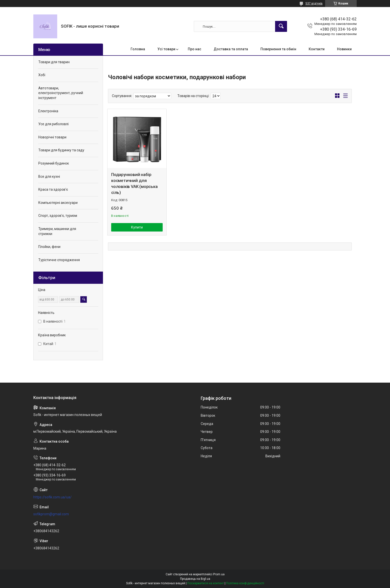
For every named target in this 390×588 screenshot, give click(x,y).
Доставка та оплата (231, 49)
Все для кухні (49, 176)
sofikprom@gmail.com (51, 514)
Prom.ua (219, 574)
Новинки (344, 49)
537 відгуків (314, 3)
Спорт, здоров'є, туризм (58, 216)
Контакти (317, 49)
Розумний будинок (54, 163)
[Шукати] (281, 26)
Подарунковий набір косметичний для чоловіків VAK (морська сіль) (134, 183)
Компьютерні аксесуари (58, 203)
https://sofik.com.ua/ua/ (52, 497)
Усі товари (166, 49)
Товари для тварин (54, 62)
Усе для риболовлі (53, 124)
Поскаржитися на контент (206, 583)
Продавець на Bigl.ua (195, 579)
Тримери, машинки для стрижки (57, 231)
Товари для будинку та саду (61, 150)
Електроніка (48, 111)
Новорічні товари (52, 137)
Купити (137, 227)
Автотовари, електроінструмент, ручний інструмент (61, 93)
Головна (138, 49)
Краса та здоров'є (53, 189)
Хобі (42, 75)
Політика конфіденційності (245, 583)
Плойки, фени (49, 247)
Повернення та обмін (278, 49)
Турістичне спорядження (59, 260)
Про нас (195, 49)
